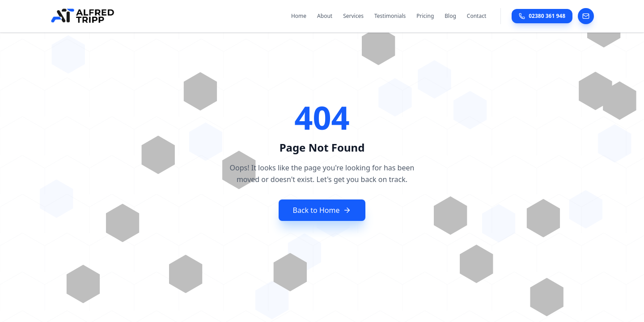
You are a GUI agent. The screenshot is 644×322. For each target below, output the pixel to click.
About (325, 16)
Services (353, 16)
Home (299, 16)
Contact (477, 16)
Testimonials (390, 16)
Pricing (425, 16)
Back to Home (322, 210)
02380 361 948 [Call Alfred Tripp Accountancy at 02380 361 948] (542, 16)
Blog (450, 16)
